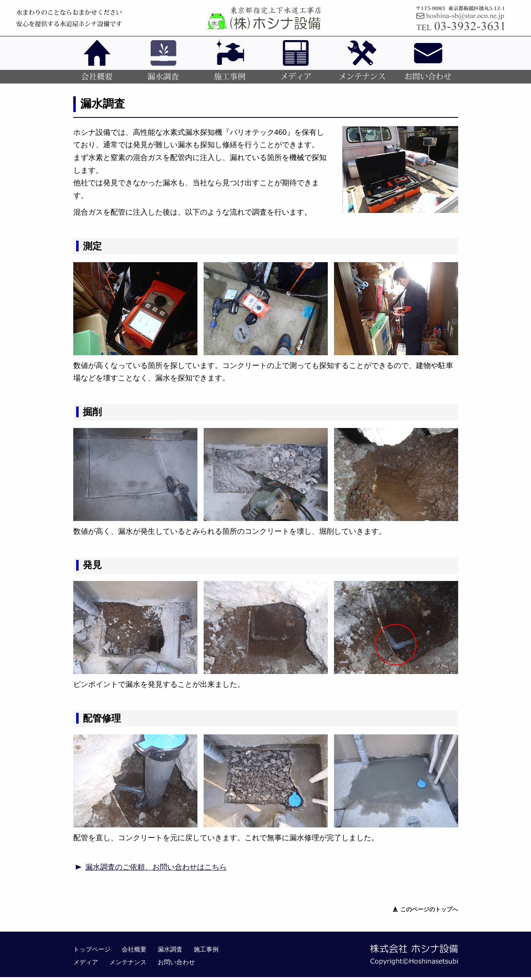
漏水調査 (170, 949)
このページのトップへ (429, 909)
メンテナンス (128, 962)
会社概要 (134, 949)
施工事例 (206, 949)
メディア (86, 962)
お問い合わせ (176, 962)
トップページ (92, 949)
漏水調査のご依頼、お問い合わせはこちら (156, 867)
